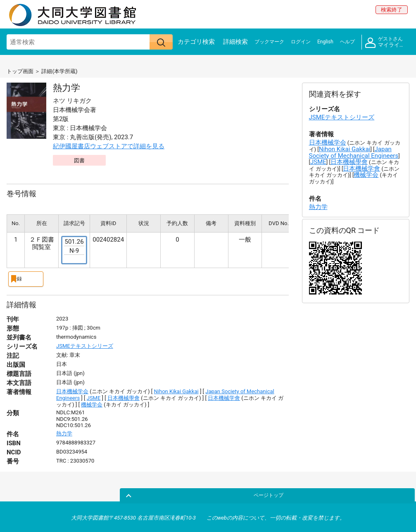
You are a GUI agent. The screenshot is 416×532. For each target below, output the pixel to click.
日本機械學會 (124, 396)
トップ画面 (20, 71)
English (325, 42)
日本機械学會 (224, 396)
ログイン (301, 42)
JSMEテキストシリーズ (85, 344)
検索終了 (392, 10)
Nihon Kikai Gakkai (176, 389)
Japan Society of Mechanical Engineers (354, 152)
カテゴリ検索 (196, 42)
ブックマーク (269, 42)
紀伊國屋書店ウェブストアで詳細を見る (109, 146)
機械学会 (92, 402)
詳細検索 (235, 42)
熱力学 (64, 431)
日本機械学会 (72, 389)
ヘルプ (347, 42)
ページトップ (390, 492)
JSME (94, 396)
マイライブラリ (387, 42)
